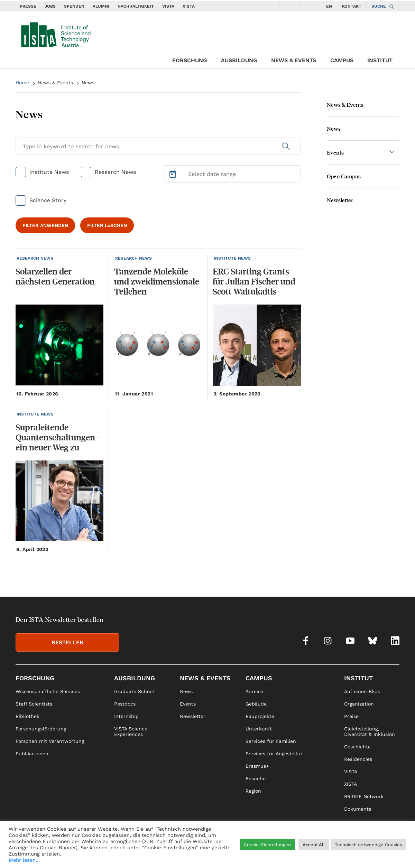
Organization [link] (359, 704)
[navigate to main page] (55, 33)
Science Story (48, 200)
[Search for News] (158, 146)
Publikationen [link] (32, 754)
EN (329, 6)
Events (335, 152)
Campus (342, 60)
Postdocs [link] (125, 704)
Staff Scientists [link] (34, 704)
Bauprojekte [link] (260, 716)
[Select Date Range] (232, 174)
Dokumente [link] (358, 809)
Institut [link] (358, 678)
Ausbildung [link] (135, 678)
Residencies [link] (358, 759)
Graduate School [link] (134, 691)
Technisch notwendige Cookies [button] (368, 845)
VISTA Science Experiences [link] (131, 731)
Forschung (190, 60)
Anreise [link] (254, 691)
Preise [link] (351, 716)
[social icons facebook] (275, 6)
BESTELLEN (68, 642)
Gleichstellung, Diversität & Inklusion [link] (370, 731)
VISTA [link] (351, 772)
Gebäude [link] (256, 704)
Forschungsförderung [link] (41, 729)
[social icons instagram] (285, 6)
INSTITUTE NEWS (232, 258)
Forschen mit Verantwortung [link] (50, 741)
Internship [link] (126, 716)
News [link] (186, 691)
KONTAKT (352, 6)
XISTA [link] (351, 784)
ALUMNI (101, 6)
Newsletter (340, 200)
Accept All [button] (314, 845)
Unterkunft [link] (259, 729)
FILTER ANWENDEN (45, 225)
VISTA (168, 6)
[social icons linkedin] (316, 6)
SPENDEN (74, 6)
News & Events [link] (205, 678)
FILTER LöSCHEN (107, 225)
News (88, 83)
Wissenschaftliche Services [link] (48, 691)
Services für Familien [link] (271, 741)
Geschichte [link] (357, 747)
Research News (115, 172)
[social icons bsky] (306, 6)
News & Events (294, 60)
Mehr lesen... (24, 860)
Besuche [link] (256, 778)
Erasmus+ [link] (257, 766)
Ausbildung (239, 60)
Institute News (49, 172)
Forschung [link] (35, 678)
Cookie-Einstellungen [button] (267, 845)
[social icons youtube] (295, 6)
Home (22, 83)
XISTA (189, 6)
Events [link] (188, 704)
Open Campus (344, 176)
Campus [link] (259, 678)
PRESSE (28, 6)
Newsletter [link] (193, 716)
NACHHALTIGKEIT (136, 6)
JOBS (50, 6)
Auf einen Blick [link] (362, 691)
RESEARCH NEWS (35, 258)
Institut (380, 60)
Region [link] (253, 791)
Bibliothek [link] (27, 716)
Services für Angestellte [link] (274, 754)
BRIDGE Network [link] (364, 796)
